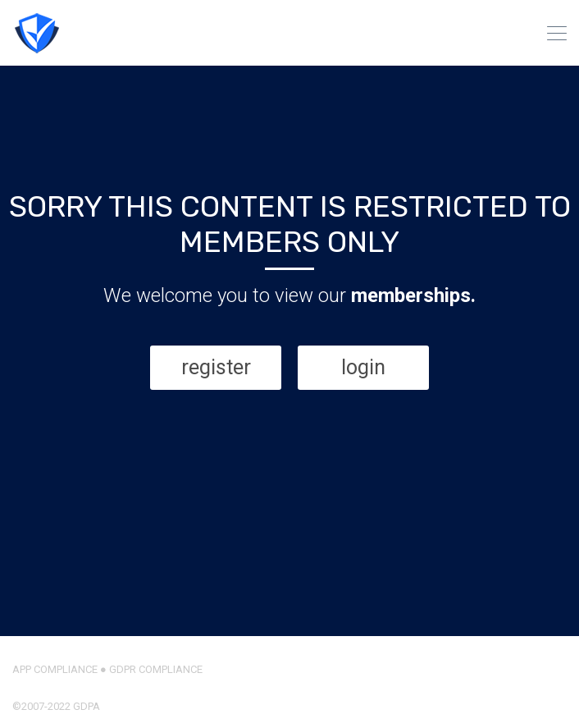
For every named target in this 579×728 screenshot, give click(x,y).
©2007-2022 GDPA (56, 706)
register (216, 367)
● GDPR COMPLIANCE (150, 669)
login (363, 367)
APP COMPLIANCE (55, 669)
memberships (411, 295)
